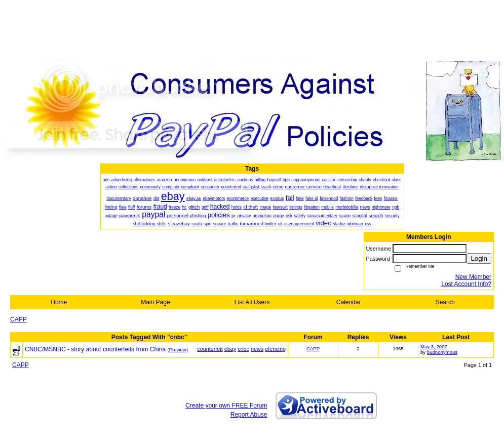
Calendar (349, 302)
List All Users (252, 302)
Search (445, 302)
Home (59, 302)
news (257, 349)
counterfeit (210, 349)
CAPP (18, 319)
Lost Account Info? (466, 284)
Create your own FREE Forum (226, 406)
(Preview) (178, 350)
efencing (275, 349)
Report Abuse (249, 415)
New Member (473, 277)
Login (479, 258)
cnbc (243, 349)
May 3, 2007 (434, 347)
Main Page (155, 302)
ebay (230, 349)
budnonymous (442, 352)
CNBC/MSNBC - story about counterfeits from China (95, 349)
